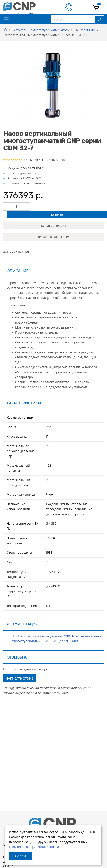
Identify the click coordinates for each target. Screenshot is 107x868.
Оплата (8, 866)
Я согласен (21, 856)
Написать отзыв (53, 160)
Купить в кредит (53, 226)
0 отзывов (30, 160)
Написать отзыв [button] (20, 678)
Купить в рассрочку (53, 237)
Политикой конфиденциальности (34, 847)
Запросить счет (16, 251)
